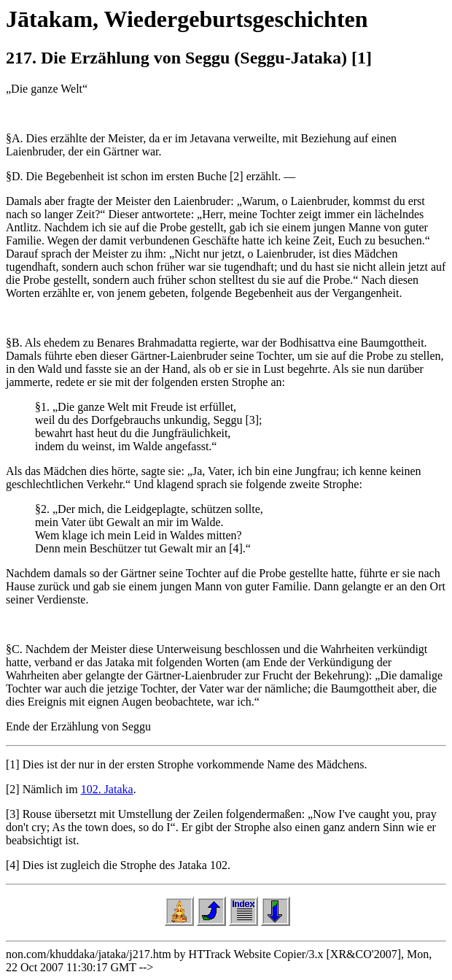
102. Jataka (107, 789)
